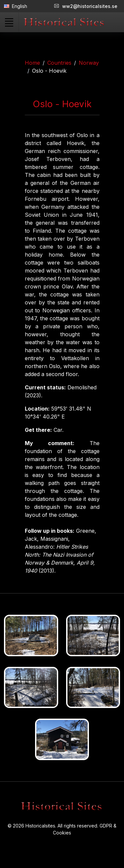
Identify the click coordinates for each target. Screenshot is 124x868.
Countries (59, 63)
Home (32, 63)
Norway (89, 63)
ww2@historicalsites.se (86, 6)
